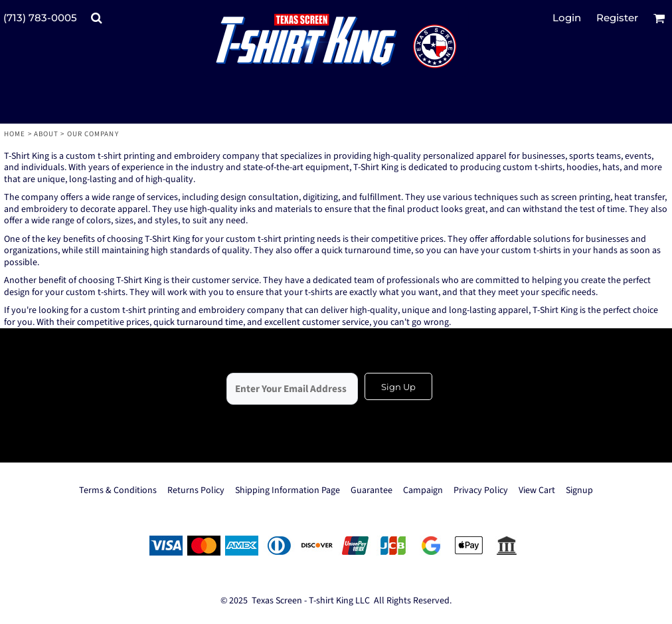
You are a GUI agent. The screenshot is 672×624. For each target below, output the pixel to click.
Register (617, 18)
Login (567, 18)
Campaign (423, 490)
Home (15, 134)
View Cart (537, 490)
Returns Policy (196, 490)
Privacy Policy (481, 490)
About (46, 134)
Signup (579, 490)
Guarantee (372, 490)
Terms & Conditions (118, 490)
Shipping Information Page (288, 490)
